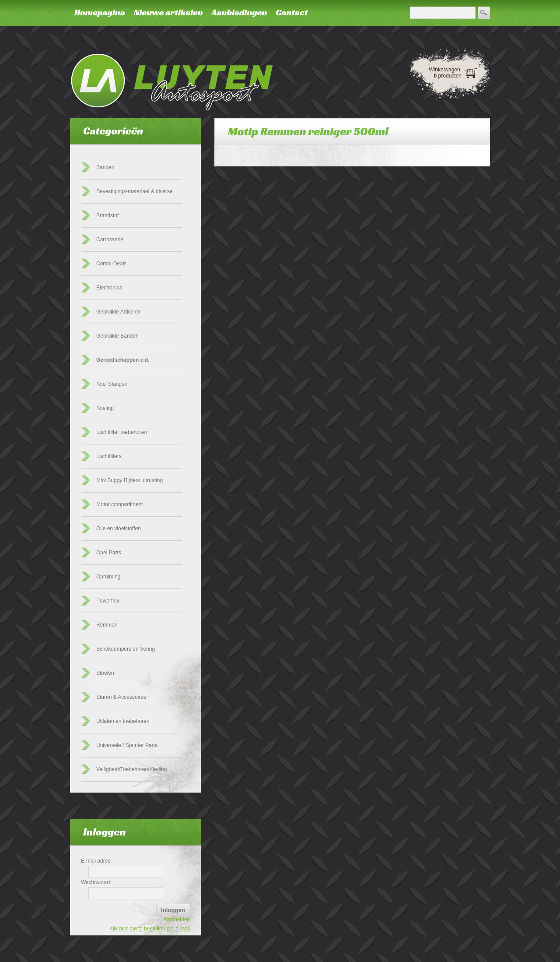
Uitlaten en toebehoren (123, 721)
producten (448, 76)
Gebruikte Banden (117, 336)
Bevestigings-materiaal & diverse (135, 191)
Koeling (105, 408)
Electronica (109, 288)
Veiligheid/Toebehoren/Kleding (131, 769)
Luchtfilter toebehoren (122, 432)
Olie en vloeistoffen (119, 529)
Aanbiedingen (240, 12)
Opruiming (108, 577)
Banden (105, 167)
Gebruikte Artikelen (118, 312)
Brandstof (107, 215)
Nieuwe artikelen (168, 12)
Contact (292, 12)
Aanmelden (177, 920)
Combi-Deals (111, 264)
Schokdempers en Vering (126, 649)
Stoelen (105, 673)
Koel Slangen (112, 384)
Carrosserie (110, 240)
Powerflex (108, 601)
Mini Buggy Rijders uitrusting (129, 480)
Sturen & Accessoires (121, 697)
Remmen (107, 625)
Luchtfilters (109, 456)
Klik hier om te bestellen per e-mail (150, 929)
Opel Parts (109, 553)
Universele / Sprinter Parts (127, 745)
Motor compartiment (120, 504)
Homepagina (100, 12)
